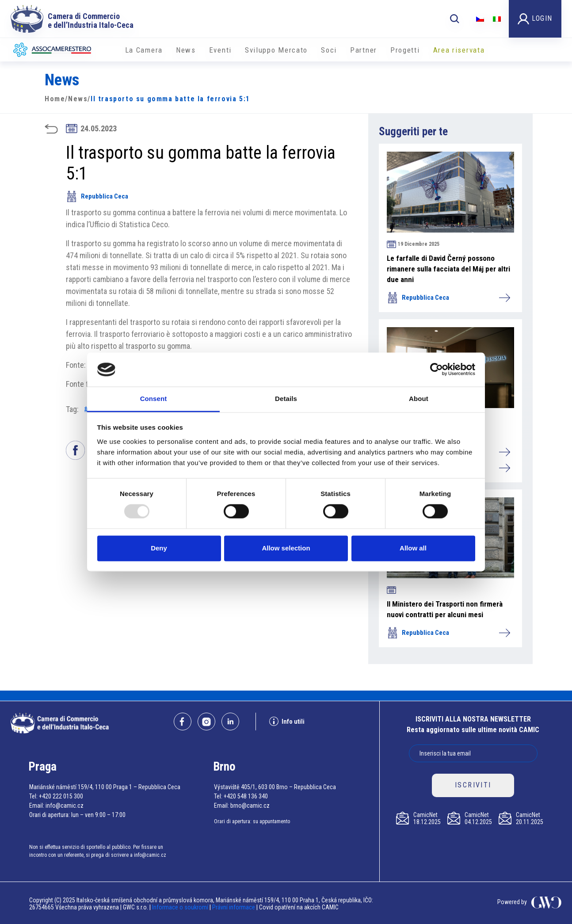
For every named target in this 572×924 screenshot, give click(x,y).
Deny (159, 548)
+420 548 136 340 (246, 796)
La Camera (144, 50)
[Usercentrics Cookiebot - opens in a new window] (437, 370)
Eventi (220, 50)
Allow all (413, 548)
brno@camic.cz (250, 806)
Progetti (405, 50)
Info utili (287, 721)
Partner (364, 50)
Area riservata (459, 50)
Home (55, 99)
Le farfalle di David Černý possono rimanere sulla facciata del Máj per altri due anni (448, 269)
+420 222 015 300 (61, 796)
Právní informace (234, 907)
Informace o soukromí (181, 907)
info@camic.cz (65, 806)
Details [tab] (286, 399)
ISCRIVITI (473, 785)
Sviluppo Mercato (276, 50)
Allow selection (286, 548)
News (186, 50)
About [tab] (419, 399)
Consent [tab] (154, 399)
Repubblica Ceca (97, 196)
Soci (329, 50)
